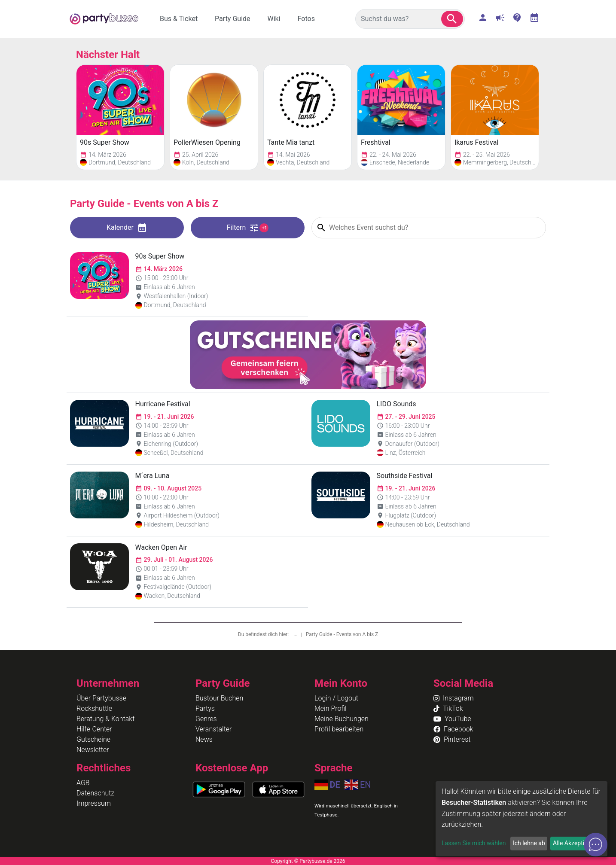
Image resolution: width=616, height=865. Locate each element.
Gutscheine (93, 739)
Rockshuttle (94, 708)
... (296, 634)
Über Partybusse (101, 698)
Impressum (94, 803)
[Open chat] (596, 845)
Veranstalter (213, 729)
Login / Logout (336, 698)
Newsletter (93, 750)
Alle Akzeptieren (574, 843)
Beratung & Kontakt (105, 719)
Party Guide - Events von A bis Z (342, 634)
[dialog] (521, 819)
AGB (83, 783)
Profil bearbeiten (339, 729)
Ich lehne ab (529, 843)
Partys (205, 708)
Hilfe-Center (94, 729)
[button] (452, 19)
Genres (206, 719)
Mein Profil (331, 708)
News (204, 739)
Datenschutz (95, 793)
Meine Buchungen (342, 719)
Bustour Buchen (219, 698)
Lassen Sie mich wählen (474, 843)
